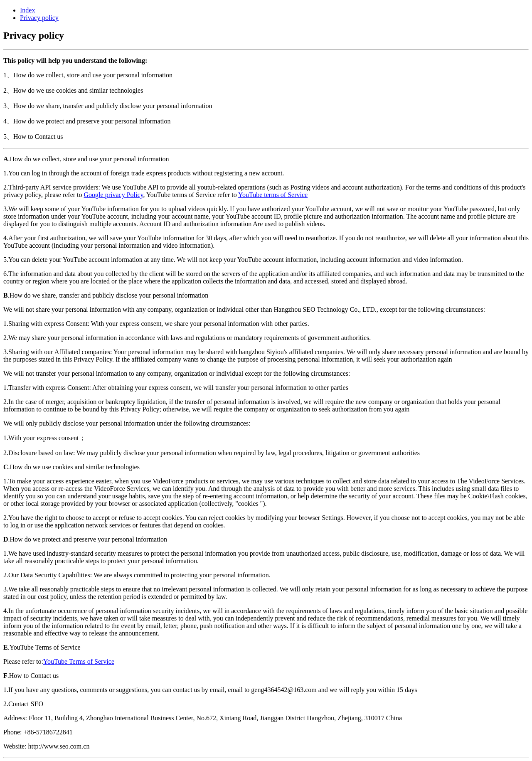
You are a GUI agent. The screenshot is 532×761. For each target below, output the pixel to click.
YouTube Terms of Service (79, 661)
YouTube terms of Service (273, 195)
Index (27, 10)
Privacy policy (39, 18)
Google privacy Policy (114, 195)
